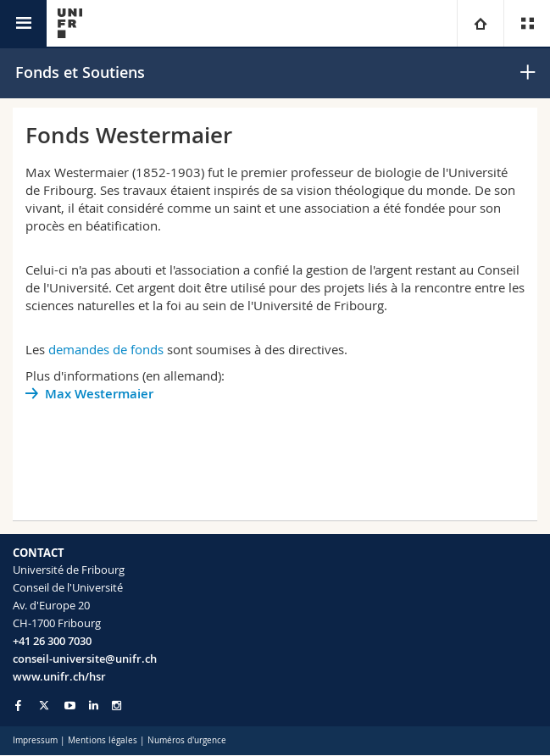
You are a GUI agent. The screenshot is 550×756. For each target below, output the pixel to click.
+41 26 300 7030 (52, 641)
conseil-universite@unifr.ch (85, 659)
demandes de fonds (106, 349)
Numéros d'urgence (187, 740)
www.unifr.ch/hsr (59, 676)
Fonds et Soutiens (80, 72)
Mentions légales (103, 740)
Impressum (35, 740)
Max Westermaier (99, 394)
